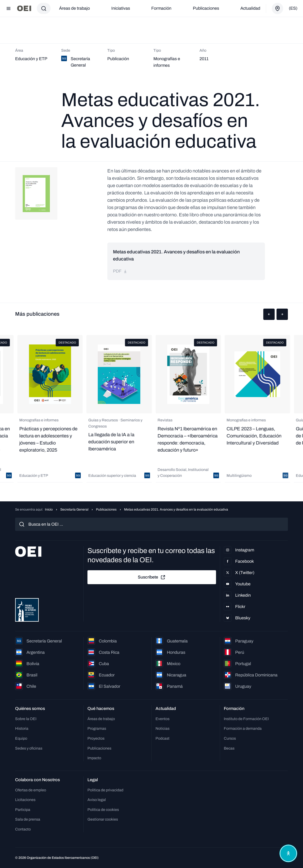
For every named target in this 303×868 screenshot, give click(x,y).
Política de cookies (103, 810)
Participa (23, 810)
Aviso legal (97, 800)
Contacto (23, 829)
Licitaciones (25, 800)
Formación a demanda (243, 728)
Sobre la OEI (26, 719)
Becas (229, 748)
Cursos (230, 738)
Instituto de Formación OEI (246, 719)
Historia (22, 728)
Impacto (94, 758)
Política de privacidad (105, 790)
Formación (161, 8)
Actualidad (250, 8)
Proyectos (96, 738)
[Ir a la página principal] (24, 8)
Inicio (49, 509)
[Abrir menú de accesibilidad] (288, 853)
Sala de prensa (28, 819)
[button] (269, 314)
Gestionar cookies (103, 819)
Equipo (21, 738)
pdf (120, 271)
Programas (97, 728)
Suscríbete (152, 577)
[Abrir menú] (9, 8)
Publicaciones (206, 8)
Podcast (162, 738)
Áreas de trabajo (74, 8)
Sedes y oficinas (29, 748)
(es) (293, 8)
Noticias (162, 728)
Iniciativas (121, 8)
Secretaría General (74, 509)
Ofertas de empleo (31, 790)
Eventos (162, 719)
